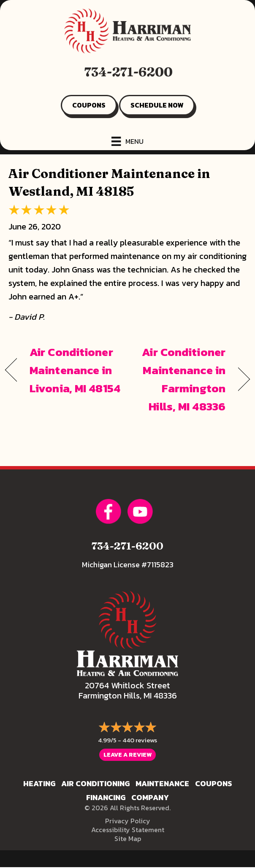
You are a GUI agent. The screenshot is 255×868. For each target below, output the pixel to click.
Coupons (214, 783)
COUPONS (89, 105)
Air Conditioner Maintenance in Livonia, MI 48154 (75, 370)
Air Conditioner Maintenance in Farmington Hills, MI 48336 (180, 379)
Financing (106, 797)
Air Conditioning (95, 783)
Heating (39, 783)
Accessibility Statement (128, 830)
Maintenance (162, 783)
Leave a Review (127, 755)
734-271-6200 (129, 72)
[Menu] (127, 141)
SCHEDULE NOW (157, 105)
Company (150, 797)
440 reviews (140, 740)
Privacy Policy (128, 821)
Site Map (128, 838)
